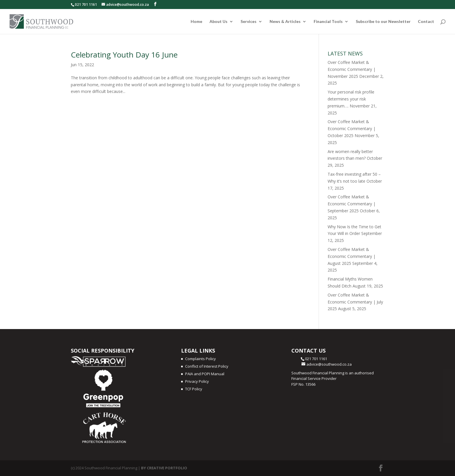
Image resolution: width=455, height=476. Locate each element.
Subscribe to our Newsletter (383, 22)
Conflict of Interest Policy (207, 366)
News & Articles (285, 22)
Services (249, 22)
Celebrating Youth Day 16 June (124, 55)
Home (196, 22)
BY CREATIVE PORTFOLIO (164, 468)
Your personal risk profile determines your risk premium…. (351, 99)
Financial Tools (328, 22)
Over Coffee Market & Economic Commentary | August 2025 (352, 256)
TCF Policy (194, 389)
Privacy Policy (197, 381)
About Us (219, 22)
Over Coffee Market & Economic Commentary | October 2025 (352, 129)
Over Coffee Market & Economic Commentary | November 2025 (352, 69)
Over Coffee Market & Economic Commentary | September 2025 (352, 204)
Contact (426, 22)
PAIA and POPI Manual (205, 374)
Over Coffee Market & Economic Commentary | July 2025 (355, 302)
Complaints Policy (201, 359)
